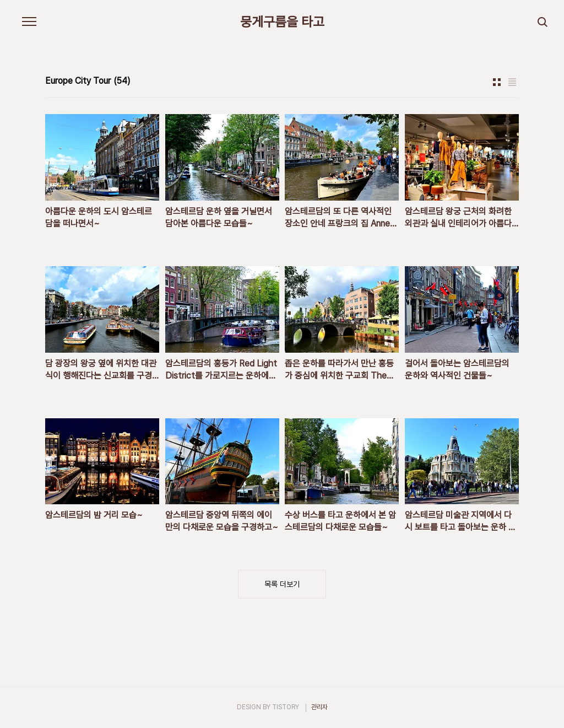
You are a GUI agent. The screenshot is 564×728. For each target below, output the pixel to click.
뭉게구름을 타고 (282, 22)
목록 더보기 (282, 584)
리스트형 (512, 82)
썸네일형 (497, 82)
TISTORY (286, 707)
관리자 (319, 707)
